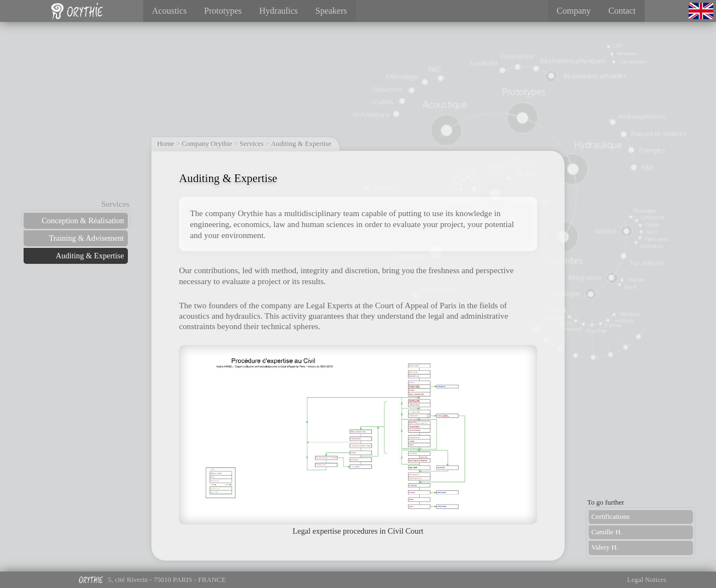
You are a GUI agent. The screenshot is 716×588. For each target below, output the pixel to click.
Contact (622, 11)
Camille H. (607, 532)
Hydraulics (279, 11)
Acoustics (169, 11)
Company (574, 11)
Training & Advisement (86, 238)
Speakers (331, 11)
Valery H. (605, 547)
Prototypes (223, 11)
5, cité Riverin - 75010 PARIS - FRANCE (152, 582)
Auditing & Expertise (90, 256)
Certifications (611, 517)
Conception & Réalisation (83, 220)
